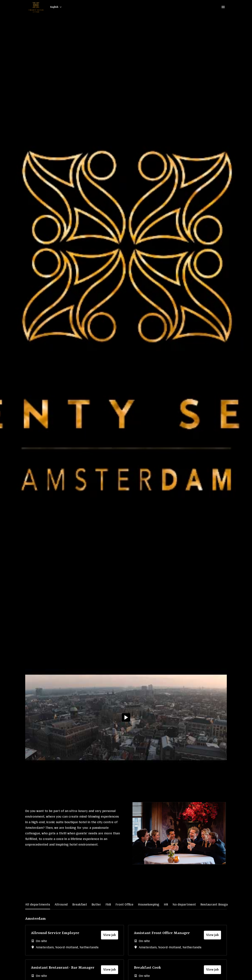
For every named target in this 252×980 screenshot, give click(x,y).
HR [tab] (166, 904)
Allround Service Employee (55, 933)
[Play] (126, 717)
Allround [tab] (61, 904)
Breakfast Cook (147, 968)
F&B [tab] (108, 904)
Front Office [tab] (124, 904)
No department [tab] (184, 904)
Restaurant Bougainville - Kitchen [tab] (226, 904)
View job (110, 935)
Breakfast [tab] (80, 904)
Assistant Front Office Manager (162, 933)
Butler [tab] (96, 904)
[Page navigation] (223, 7)
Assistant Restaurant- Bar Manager (63, 968)
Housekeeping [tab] (149, 904)
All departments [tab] (38, 904)
